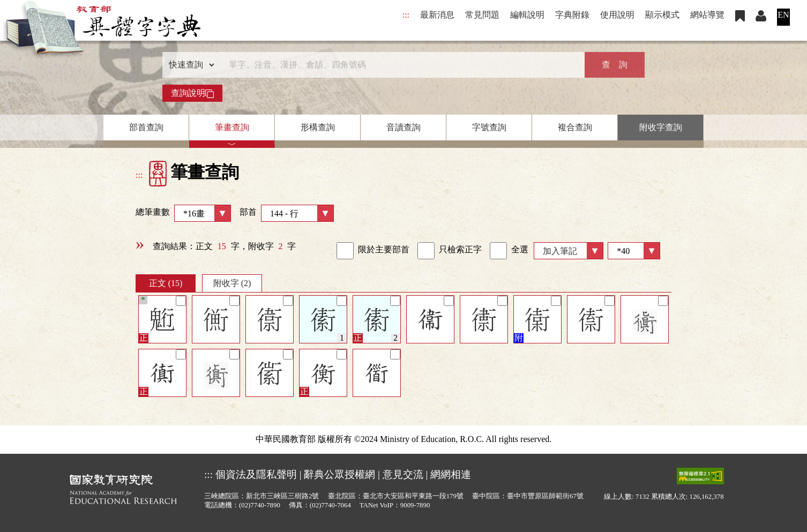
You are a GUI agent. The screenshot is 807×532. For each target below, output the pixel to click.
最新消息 (437, 15)
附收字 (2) (232, 283)
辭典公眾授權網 (339, 474)
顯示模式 (662, 15)
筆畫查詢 (232, 127)
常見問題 (482, 15)
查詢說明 (192, 93)
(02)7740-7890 (260, 505)
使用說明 (617, 15)
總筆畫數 (183, 213)
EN (783, 15)
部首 (287, 213)
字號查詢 (489, 127)
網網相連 (451, 474)
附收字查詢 (661, 127)
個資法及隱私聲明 (256, 474)
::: (406, 15)
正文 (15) (166, 283)
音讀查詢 (403, 127)
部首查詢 (146, 127)
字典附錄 (572, 15)
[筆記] (181, 301)
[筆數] (634, 251)
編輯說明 (527, 15)
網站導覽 (707, 15)
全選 (509, 251)
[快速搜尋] (400, 65)
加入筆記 (560, 251)
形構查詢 (318, 127)
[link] (345, 251)
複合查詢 (575, 127)
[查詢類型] (189, 65)
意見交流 (403, 474)
